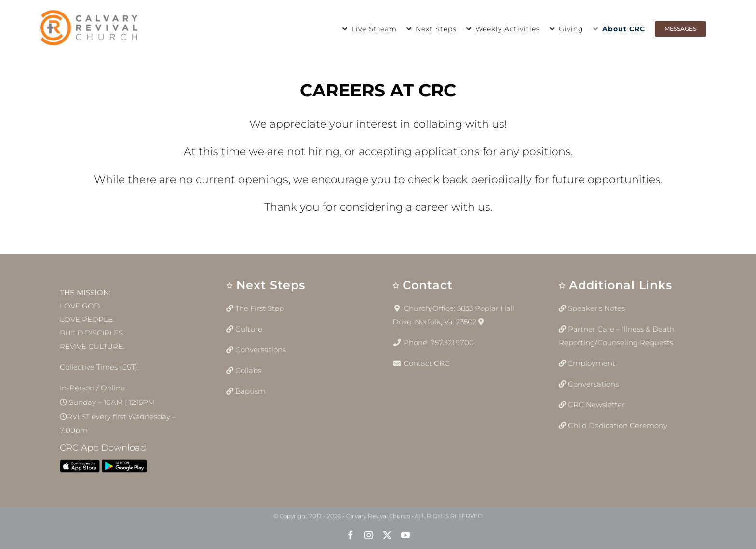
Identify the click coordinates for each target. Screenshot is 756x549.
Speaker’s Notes (596, 308)
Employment (592, 363)
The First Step (260, 308)
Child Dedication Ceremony (618, 425)
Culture (249, 329)
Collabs (248, 370)
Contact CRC (427, 363)
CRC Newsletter (596, 405)
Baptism (250, 391)
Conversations (261, 350)
